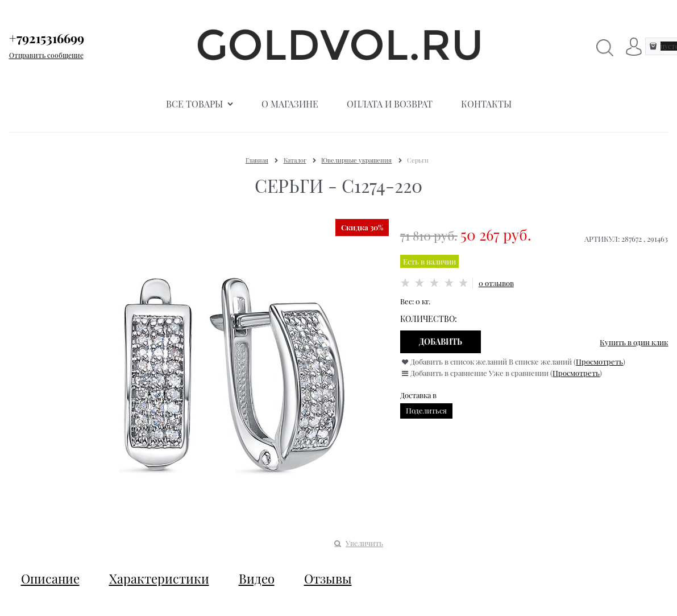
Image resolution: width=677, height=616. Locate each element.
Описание (50, 578)
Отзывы (328, 578)
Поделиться (426, 410)
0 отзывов (496, 283)
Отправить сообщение (46, 55)
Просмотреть (599, 361)
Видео (257, 578)
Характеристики (159, 578)
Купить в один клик (634, 342)
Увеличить (364, 543)
